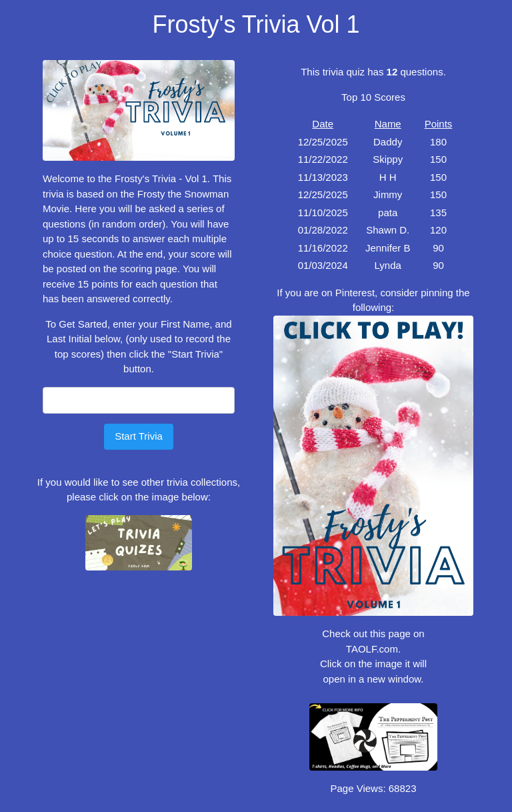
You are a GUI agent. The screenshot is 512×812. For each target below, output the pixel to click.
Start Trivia (139, 436)
